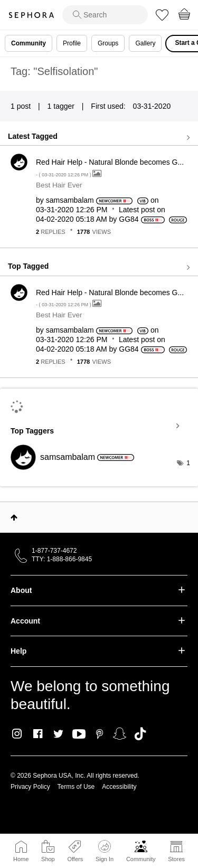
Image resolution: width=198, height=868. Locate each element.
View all (99, 137)
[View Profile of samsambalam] (70, 200)
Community (141, 859)
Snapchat (120, 734)
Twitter (58, 734)
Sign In (105, 851)
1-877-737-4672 (54, 551)
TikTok (140, 734)
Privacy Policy (30, 787)
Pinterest (100, 734)
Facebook (38, 734)
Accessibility (119, 787)
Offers (75, 859)
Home (21, 859)
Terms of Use (76, 787)
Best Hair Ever (59, 185)
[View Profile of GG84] (129, 219)
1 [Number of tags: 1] (188, 463)
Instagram (17, 734)
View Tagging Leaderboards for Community (99, 426)
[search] (105, 15)
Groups (108, 43)
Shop (48, 859)
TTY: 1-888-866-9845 (62, 559)
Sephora (31, 15)
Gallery (145, 43)
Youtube (79, 734)
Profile (72, 43)
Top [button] (14, 517)
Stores (176, 859)
